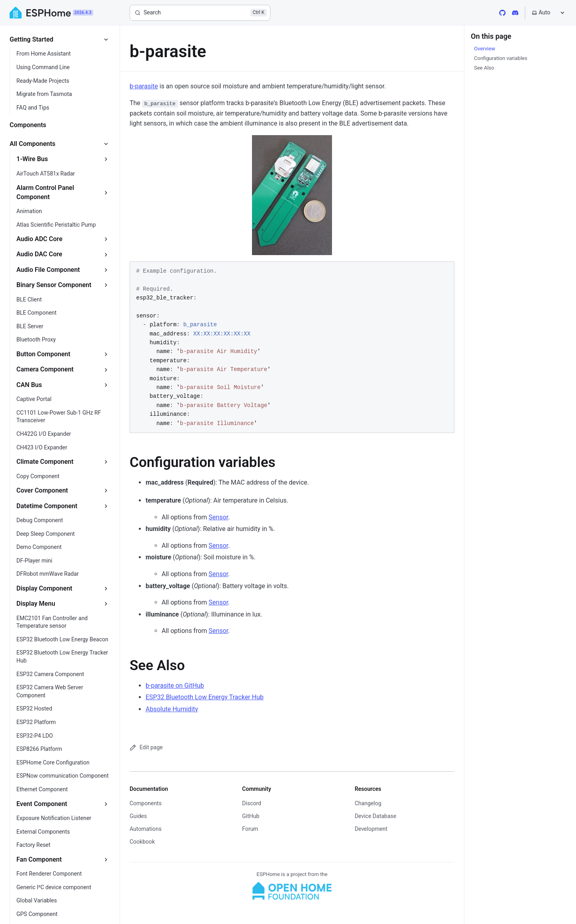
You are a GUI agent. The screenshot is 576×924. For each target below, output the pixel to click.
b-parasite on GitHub (175, 686)
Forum (250, 829)
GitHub (251, 816)
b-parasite (144, 86)
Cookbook (142, 842)
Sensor (219, 517)
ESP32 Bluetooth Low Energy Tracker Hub (205, 697)
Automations (146, 829)
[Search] (200, 13)
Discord (252, 803)
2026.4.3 (83, 13)
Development (371, 829)
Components (146, 803)
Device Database (376, 816)
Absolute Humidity (172, 709)
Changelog (368, 803)
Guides (138, 816)
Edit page (146, 747)
